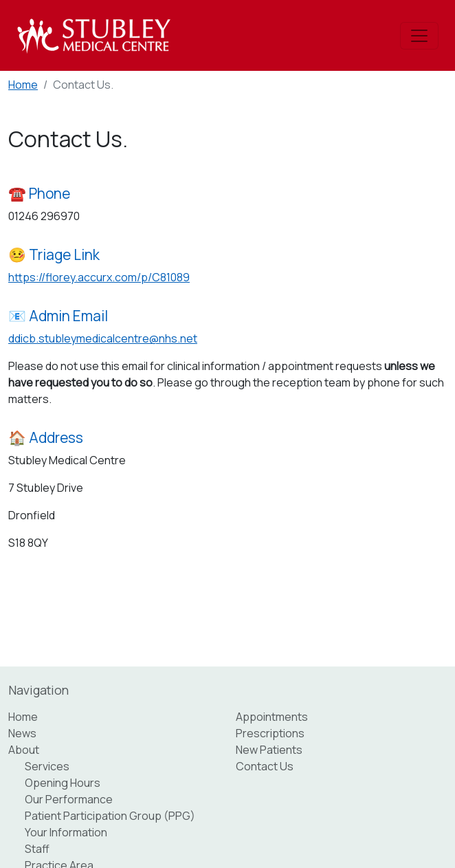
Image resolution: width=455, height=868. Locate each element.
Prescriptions (270, 733)
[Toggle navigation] (419, 36)
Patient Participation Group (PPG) (110, 816)
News (22, 733)
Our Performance (69, 799)
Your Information (66, 832)
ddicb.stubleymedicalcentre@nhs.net (103, 338)
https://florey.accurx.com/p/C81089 (99, 277)
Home (23, 85)
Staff (37, 849)
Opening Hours (63, 783)
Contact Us (265, 766)
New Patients (269, 750)
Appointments (272, 717)
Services (47, 766)
